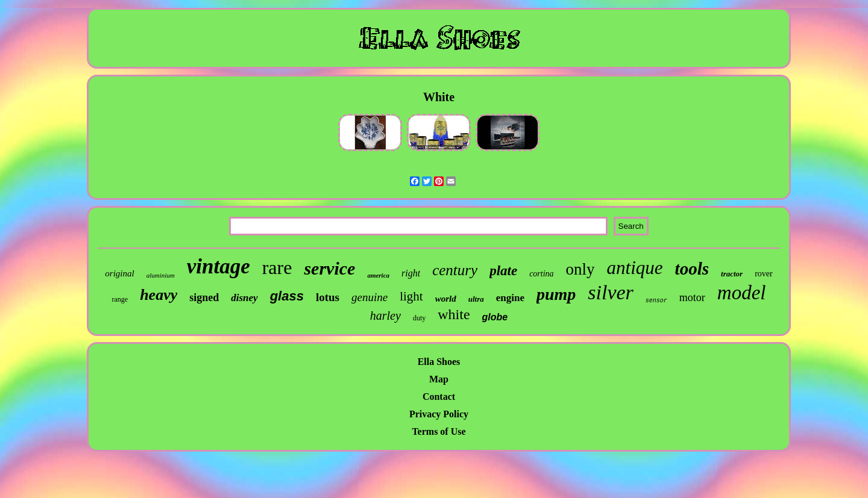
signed (204, 297)
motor (692, 297)
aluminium (161, 275)
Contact (439, 397)
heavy (159, 295)
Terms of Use (439, 431)
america (378, 275)
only (580, 269)
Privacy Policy (439, 414)
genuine (370, 297)
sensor (656, 301)
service (329, 268)
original (119, 273)
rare (277, 267)
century (455, 270)
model (742, 293)
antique (635, 268)
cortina (541, 274)
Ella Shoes (439, 362)
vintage (219, 266)
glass (287, 296)
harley (385, 316)
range (120, 299)
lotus (328, 297)
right (411, 273)
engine (510, 298)
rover (764, 274)
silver (611, 292)
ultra (476, 299)
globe (495, 317)
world (446, 299)
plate (503, 271)
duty (419, 318)
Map (439, 379)
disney (244, 298)
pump (556, 294)
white (454, 314)
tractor (732, 274)
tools (692, 269)
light (411, 296)
